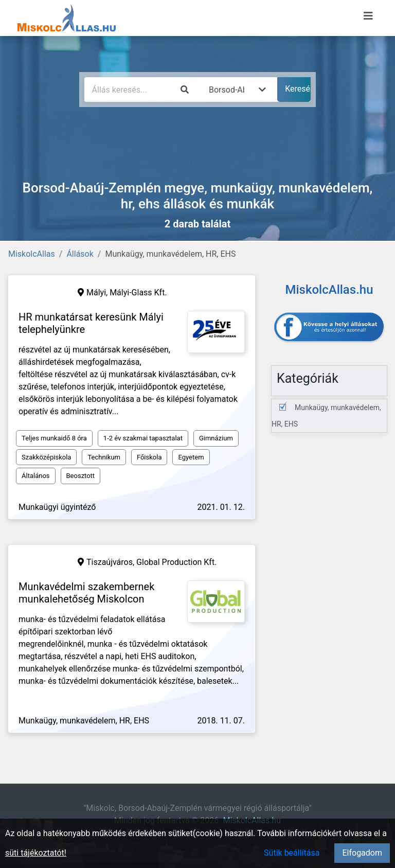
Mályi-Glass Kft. (138, 293)
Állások (80, 254)
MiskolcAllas (32, 254)
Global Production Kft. (176, 562)
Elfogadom (362, 853)
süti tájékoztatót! (36, 853)
